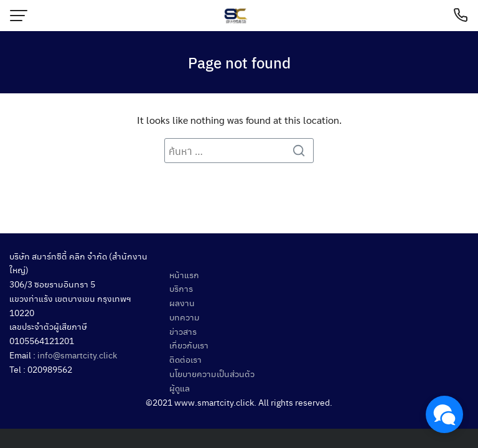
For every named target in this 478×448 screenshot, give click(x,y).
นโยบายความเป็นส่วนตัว (212, 373)
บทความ (185, 317)
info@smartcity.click (77, 355)
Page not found (239, 62)
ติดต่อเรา (185, 359)
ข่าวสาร (183, 331)
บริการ (181, 288)
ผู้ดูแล (180, 388)
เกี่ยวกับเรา (189, 345)
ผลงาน (182, 302)
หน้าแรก (184, 274)
